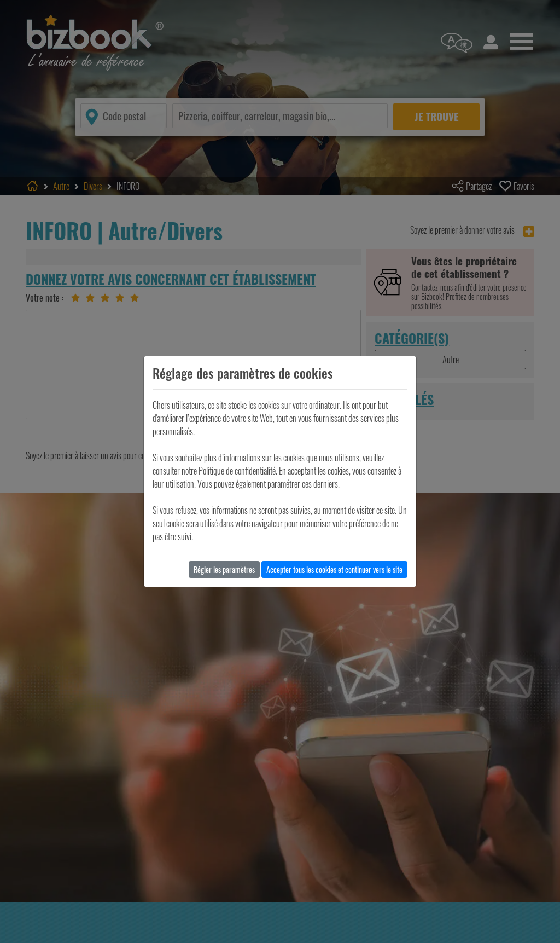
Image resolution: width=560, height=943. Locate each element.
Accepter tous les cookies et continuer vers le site (334, 569)
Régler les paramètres (224, 569)
